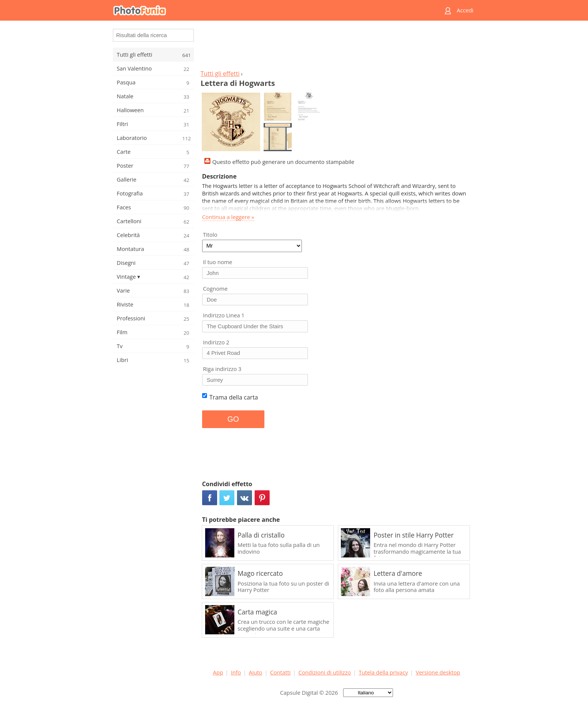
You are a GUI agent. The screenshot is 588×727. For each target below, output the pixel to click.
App (218, 672)
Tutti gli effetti (220, 74)
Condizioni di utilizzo (325, 672)
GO (233, 419)
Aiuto (255, 672)
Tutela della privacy (383, 672)
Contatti (280, 672)
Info (236, 672)
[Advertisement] (336, 47)
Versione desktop (438, 672)
